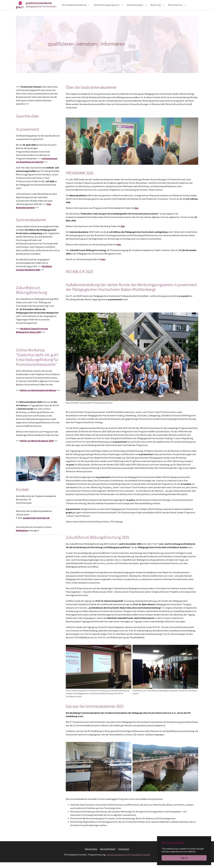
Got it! (184, 858)
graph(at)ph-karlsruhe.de (36, 524)
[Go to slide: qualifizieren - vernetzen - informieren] (102, 75)
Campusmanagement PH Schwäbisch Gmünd (128, 860)
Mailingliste (22, 536)
